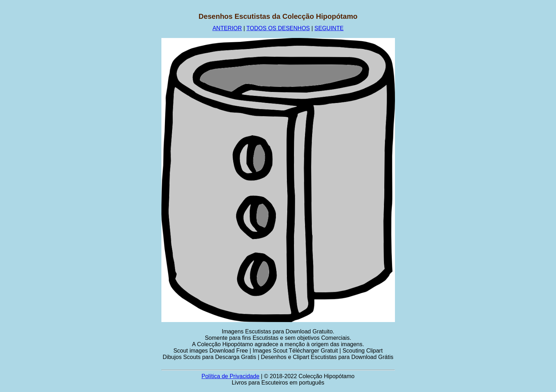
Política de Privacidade (231, 376)
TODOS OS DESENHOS (278, 28)
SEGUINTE (329, 28)
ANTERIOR (227, 28)
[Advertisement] (113, 119)
